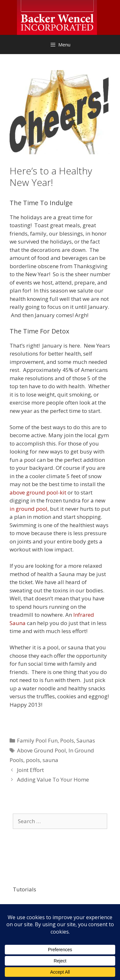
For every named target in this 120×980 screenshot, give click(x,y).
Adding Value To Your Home (53, 779)
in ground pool (28, 509)
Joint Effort (30, 770)
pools (33, 760)
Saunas (86, 740)
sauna (50, 760)
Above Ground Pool (41, 750)
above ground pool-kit (38, 492)
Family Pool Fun (37, 740)
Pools (67, 740)
